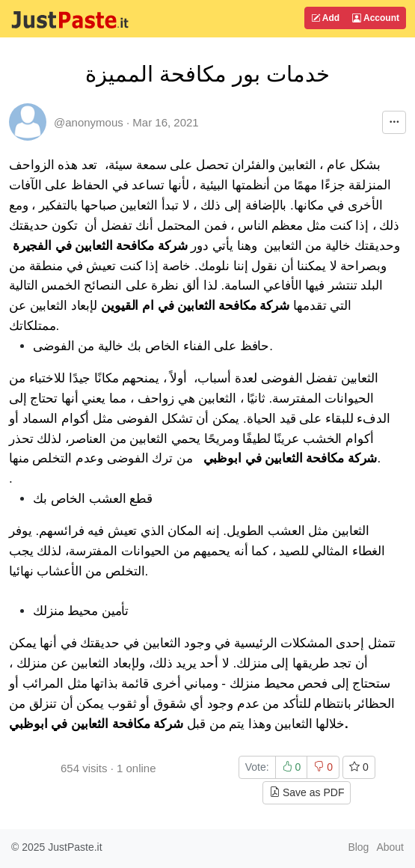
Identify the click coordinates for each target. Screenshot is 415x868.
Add (325, 18)
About (390, 847)
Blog (358, 847)
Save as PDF (307, 792)
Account (376, 18)
